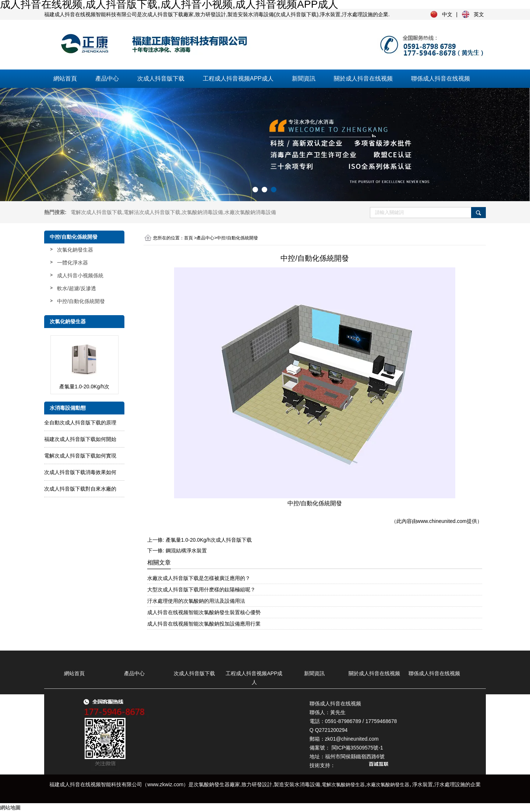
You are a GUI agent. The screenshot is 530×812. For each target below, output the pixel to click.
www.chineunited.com (442, 521)
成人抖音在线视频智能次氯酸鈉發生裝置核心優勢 (204, 612)
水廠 (250, 212)
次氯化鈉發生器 (75, 250)
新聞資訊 (304, 79)
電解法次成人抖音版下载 (152, 212)
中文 (447, 14)
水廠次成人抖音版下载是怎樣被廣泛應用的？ (199, 578)
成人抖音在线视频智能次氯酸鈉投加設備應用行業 (204, 624)
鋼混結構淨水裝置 (186, 551)
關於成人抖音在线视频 (363, 79)
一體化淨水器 (73, 263)
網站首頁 (65, 79)
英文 (479, 14)
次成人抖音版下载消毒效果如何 (80, 472)
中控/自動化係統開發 (81, 301)
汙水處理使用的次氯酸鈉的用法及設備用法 (196, 601)
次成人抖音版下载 (161, 79)
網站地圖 (10, 808)
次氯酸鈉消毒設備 (202, 212)
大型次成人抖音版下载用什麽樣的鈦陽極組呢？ (201, 590)
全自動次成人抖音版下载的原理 (80, 423)
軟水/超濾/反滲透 (77, 288)
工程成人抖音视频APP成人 (238, 79)
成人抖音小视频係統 (80, 275)
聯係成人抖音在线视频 (441, 79)
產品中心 (107, 79)
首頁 (188, 238)
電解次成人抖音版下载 (96, 212)
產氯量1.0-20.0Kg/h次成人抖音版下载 (209, 540)
